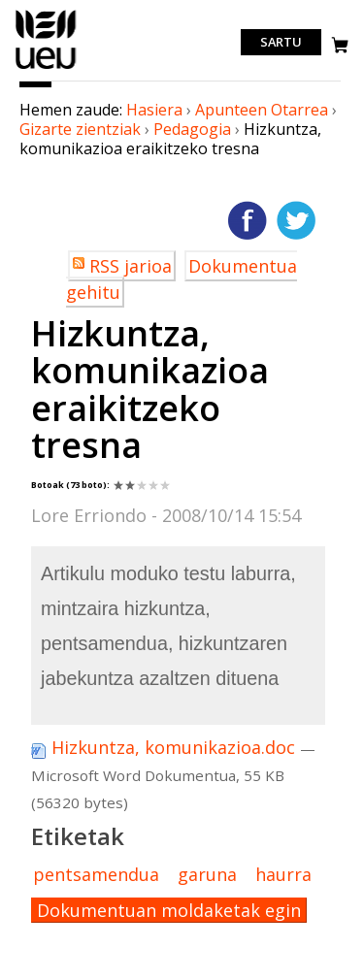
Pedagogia (192, 129)
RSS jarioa (131, 266)
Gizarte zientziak (80, 129)
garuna (207, 874)
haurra (283, 874)
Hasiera (154, 110)
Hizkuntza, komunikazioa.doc (165, 747)
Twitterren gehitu (296, 220)
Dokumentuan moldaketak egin (169, 910)
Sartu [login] (281, 43)
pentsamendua (96, 874)
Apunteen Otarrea (262, 110)
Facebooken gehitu (248, 220)
